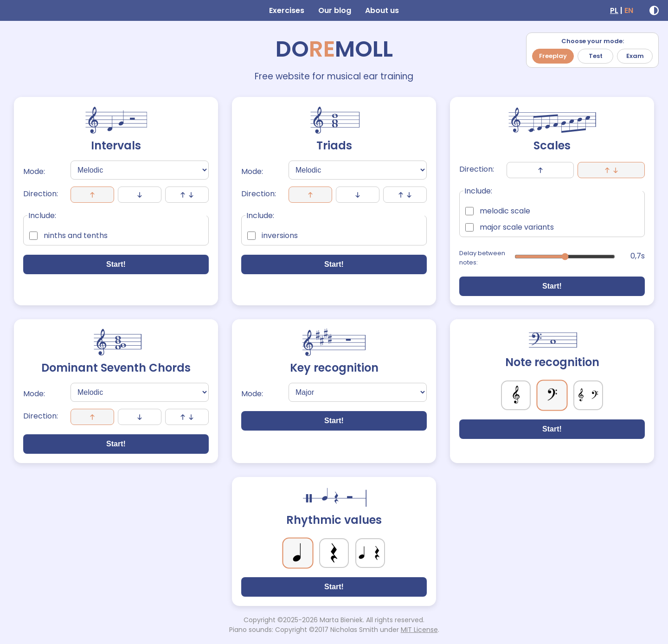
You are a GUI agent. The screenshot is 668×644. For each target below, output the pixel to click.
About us (382, 10)
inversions (273, 235)
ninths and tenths (68, 235)
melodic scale (498, 211)
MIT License (419, 630)
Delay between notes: (482, 258)
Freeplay (553, 56)
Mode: (34, 171)
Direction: (41, 194)
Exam (635, 56)
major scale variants (510, 227)
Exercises (287, 10)
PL (614, 10)
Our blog (335, 10)
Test (596, 56)
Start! (116, 264)
